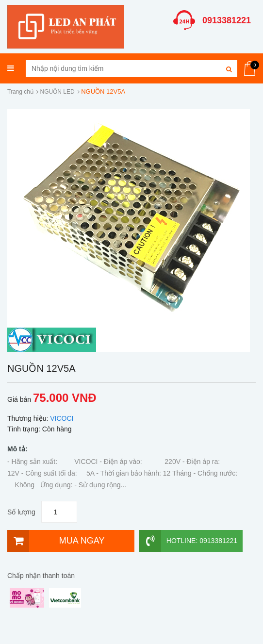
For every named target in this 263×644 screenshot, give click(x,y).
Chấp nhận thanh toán (41, 576)
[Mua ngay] (71, 541)
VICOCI (62, 418)
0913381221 (227, 20)
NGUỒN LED (58, 92)
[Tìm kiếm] (229, 69)
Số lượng (21, 512)
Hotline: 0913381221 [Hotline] (188, 541)
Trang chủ (20, 92)
